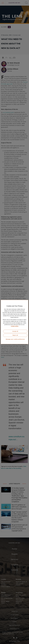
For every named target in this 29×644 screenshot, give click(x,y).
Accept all (15, 331)
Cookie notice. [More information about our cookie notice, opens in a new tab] (15, 326)
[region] (14, 322)
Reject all (15, 335)
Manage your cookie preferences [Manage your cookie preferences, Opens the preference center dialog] (15, 339)
